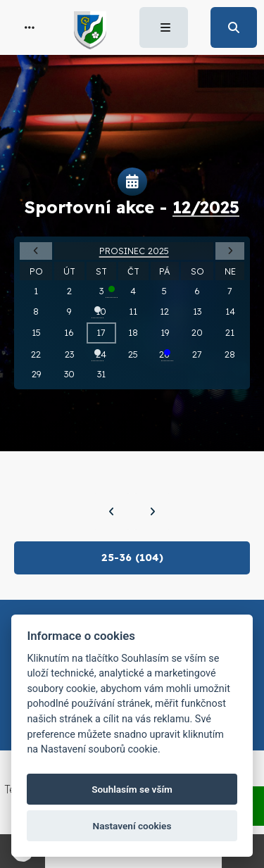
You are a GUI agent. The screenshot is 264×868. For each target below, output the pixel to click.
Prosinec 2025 (134, 251)
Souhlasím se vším (132, 789)
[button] (30, 27)
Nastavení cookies (132, 826)
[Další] (152, 512)
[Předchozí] (112, 512)
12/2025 (206, 207)
